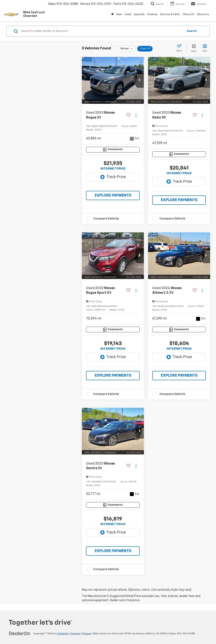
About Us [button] (203, 14)
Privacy (87, 634)
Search (192, 31)
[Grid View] (193, 49)
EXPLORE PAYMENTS (113, 195)
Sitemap (76, 634)
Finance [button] (152, 14)
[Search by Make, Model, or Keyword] (102, 31)
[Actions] (136, 115)
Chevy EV (188, 14)
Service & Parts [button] (170, 14)
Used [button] (128, 14)
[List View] (205, 49)
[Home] (112, 15)
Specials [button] (139, 14)
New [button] (119, 14)
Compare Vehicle (106, 219)
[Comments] (113, 150)
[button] (140, 80)
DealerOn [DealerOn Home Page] (63, 634)
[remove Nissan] (127, 49)
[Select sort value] (180, 48)
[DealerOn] (20, 633)
